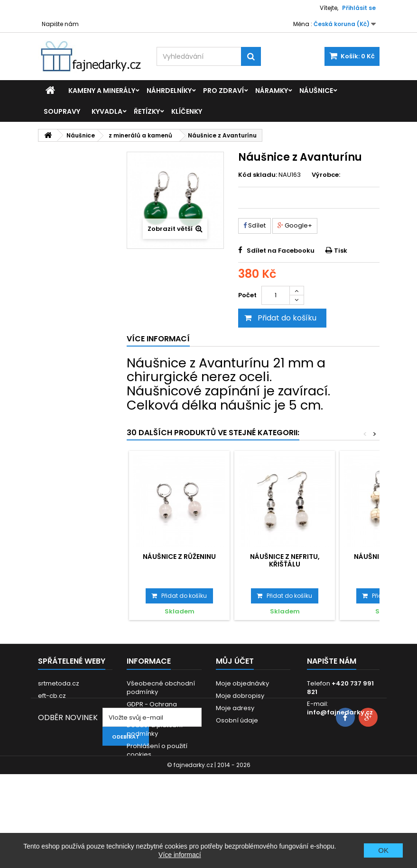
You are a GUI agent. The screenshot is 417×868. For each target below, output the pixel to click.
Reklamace (144, 767)
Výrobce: (326, 175)
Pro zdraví (223, 91)
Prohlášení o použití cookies (157, 750)
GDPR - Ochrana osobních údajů (152, 708)
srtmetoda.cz (59, 683)
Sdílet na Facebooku (281, 251)
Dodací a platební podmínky (155, 729)
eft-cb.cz (52, 696)
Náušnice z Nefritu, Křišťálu (285, 560)
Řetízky (147, 111)
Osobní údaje (237, 720)
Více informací (180, 855)
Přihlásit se (359, 8)
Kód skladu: (258, 175)
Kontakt (138, 779)
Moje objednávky (242, 683)
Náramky (272, 91)
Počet (247, 295)
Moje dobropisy (240, 696)
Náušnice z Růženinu (179, 557)
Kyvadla (107, 111)
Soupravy (62, 111)
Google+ (295, 225)
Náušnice (316, 91)
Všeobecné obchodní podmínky (161, 688)
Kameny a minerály (102, 91)
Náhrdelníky (169, 91)
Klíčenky (187, 111)
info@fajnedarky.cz (340, 712)
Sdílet (255, 225)
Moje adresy (235, 708)
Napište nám (60, 24)
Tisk (341, 251)
